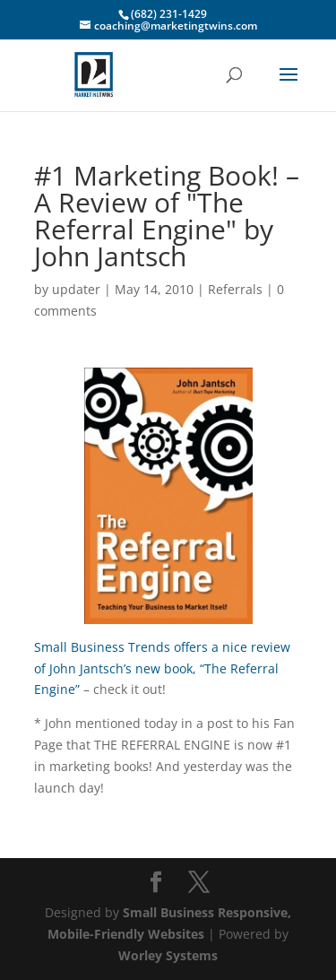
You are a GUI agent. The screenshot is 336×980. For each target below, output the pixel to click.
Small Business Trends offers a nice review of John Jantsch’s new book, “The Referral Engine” (162, 668)
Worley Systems (168, 955)
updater (76, 289)
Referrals (235, 289)
